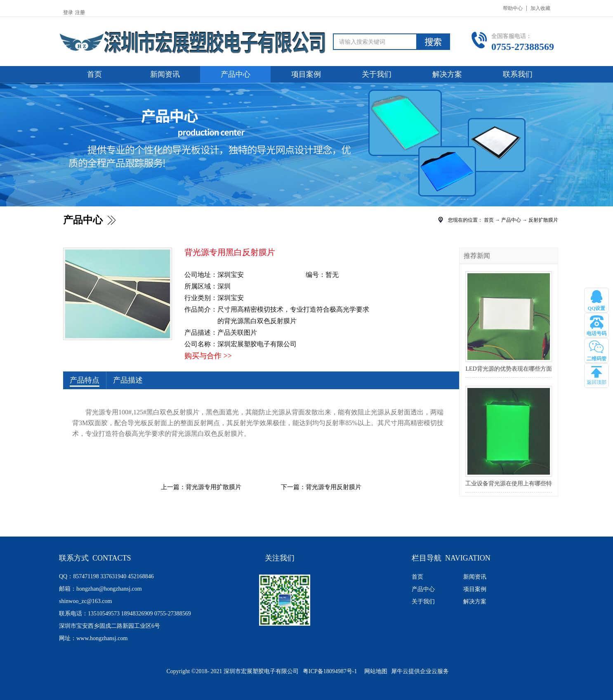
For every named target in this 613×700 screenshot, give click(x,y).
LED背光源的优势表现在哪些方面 (508, 369)
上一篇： (201, 487)
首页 (94, 74)
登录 (68, 12)
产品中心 (511, 220)
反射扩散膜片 (543, 220)
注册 (80, 12)
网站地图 (374, 671)
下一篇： (321, 487)
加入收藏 (540, 8)
